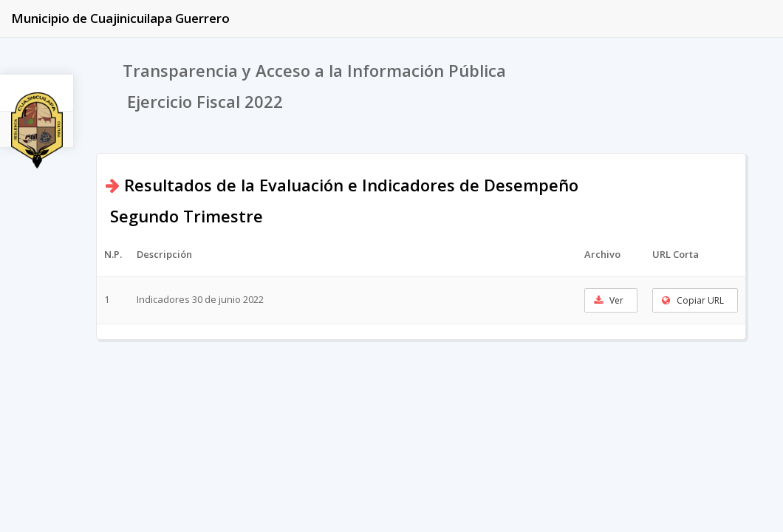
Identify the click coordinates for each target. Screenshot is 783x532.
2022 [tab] (37, 138)
